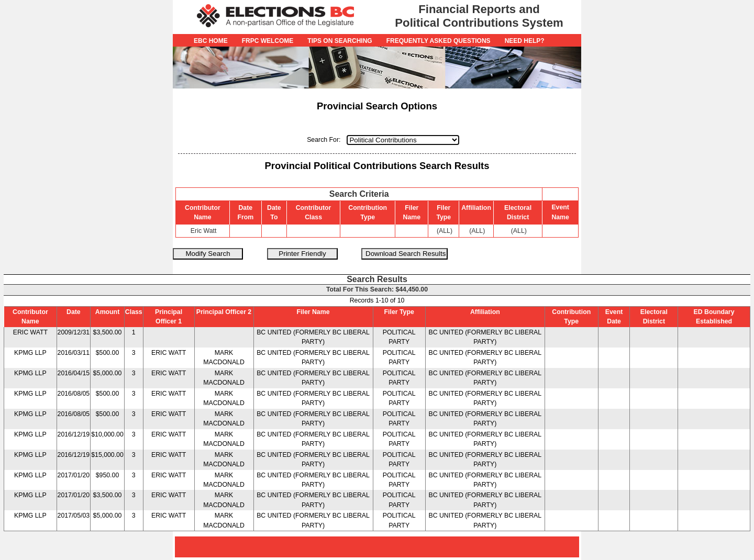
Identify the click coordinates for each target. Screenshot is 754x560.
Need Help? (525, 41)
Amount (108, 312)
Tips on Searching (340, 41)
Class (134, 312)
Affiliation (485, 312)
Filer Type (399, 312)
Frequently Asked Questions (439, 41)
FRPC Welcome (268, 41)
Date (74, 312)
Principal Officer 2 (224, 312)
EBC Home (211, 41)
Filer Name (313, 312)
